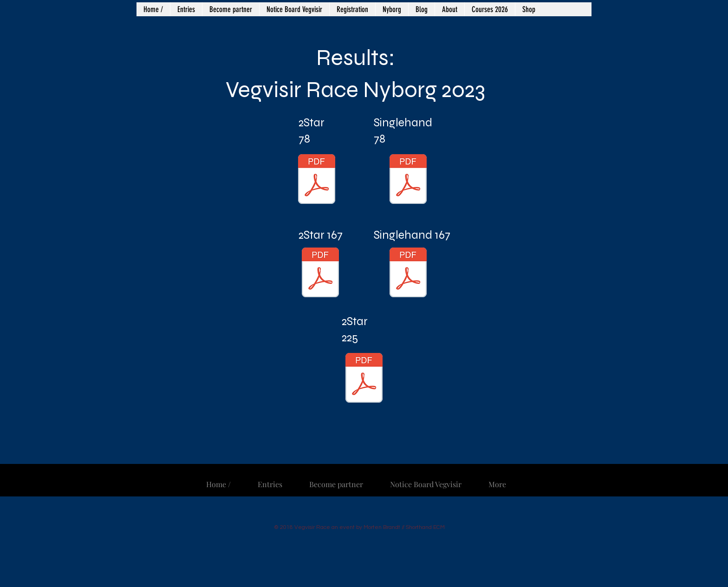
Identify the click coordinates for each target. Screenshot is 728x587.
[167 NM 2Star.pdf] (320, 274)
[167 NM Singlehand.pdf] (408, 274)
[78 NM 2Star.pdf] (317, 180)
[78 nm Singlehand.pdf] (408, 180)
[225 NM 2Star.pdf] (364, 379)
